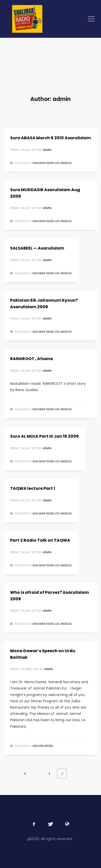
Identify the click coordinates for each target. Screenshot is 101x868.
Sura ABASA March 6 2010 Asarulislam (50, 138)
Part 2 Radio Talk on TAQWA (40, 540)
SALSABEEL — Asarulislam (37, 248)
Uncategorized (43, 746)
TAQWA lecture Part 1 (33, 488)
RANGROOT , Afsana (32, 359)
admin (47, 150)
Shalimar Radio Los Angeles (52, 163)
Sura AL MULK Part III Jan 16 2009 (44, 436)
